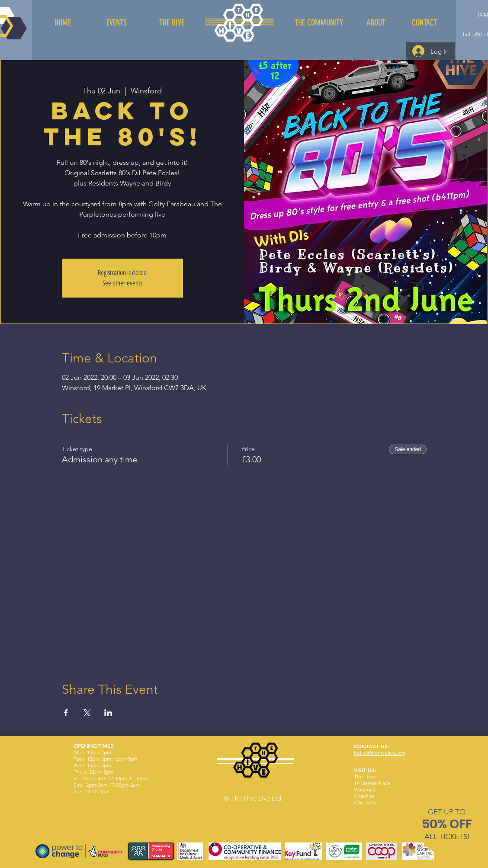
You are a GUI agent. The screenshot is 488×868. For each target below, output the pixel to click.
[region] (447, 826)
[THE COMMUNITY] (319, 22)
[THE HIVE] (172, 22)
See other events (122, 283)
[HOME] (63, 22)
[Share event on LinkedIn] (108, 713)
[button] (447, 812)
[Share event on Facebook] (66, 713)
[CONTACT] (424, 22)
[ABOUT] (376, 22)
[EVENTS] (116, 22)
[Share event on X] (87, 713)
